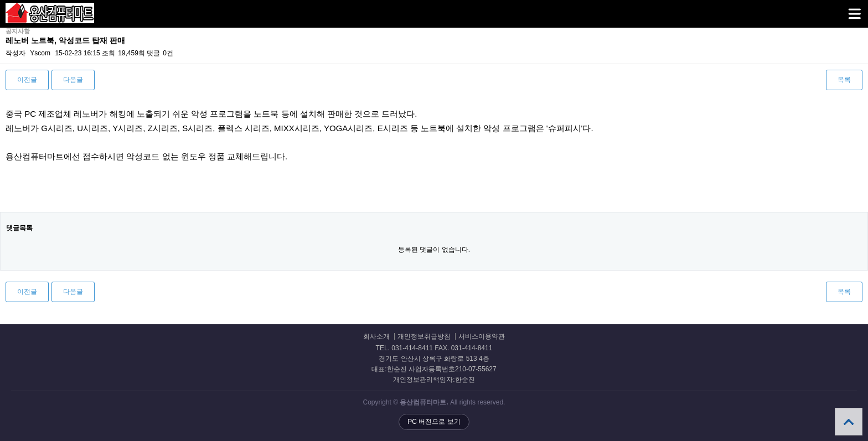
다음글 (73, 80)
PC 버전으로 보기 (434, 422)
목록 (844, 80)
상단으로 (849, 422)
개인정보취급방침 (424, 337)
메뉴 (841, 9)
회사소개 (376, 337)
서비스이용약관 (482, 337)
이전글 (27, 80)
